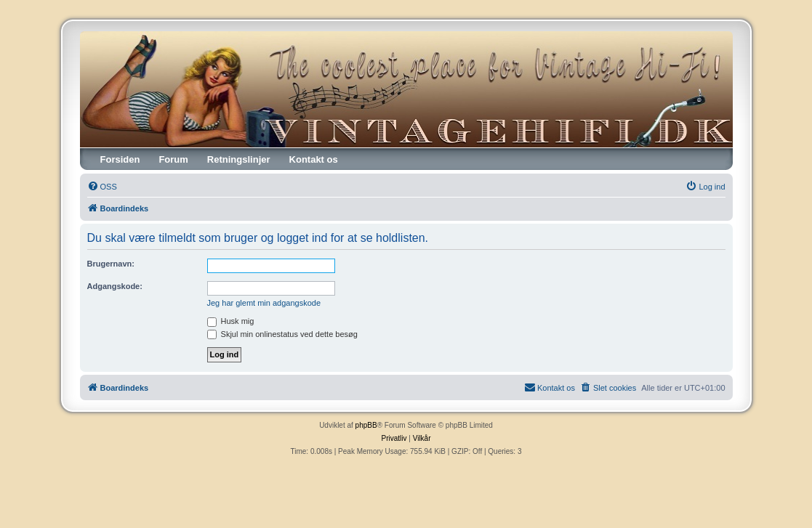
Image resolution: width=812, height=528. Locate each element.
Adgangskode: (115, 286)
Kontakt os (314, 159)
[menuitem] (102, 187)
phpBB (366, 425)
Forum (173, 159)
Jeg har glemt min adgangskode (264, 303)
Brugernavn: (111, 264)
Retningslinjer (239, 159)
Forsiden (120, 159)
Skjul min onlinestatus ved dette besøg (282, 334)
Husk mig (231, 321)
